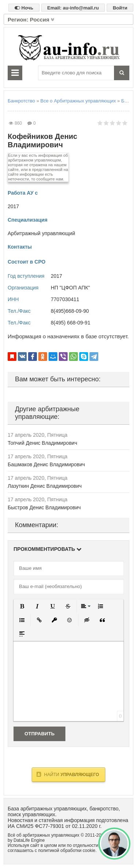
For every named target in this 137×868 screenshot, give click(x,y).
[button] (22, 606)
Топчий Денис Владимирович (42, 443)
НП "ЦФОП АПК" (70, 288)
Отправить (39, 734)
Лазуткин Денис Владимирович (45, 486)
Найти (68, 774)
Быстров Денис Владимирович (44, 507)
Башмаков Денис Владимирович (46, 464)
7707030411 (65, 299)
